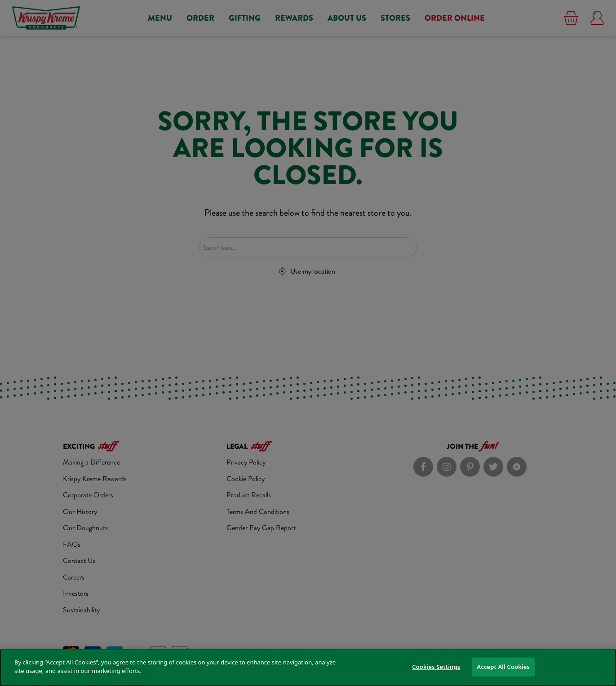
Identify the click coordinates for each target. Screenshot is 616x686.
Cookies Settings (436, 667)
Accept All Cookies (503, 667)
